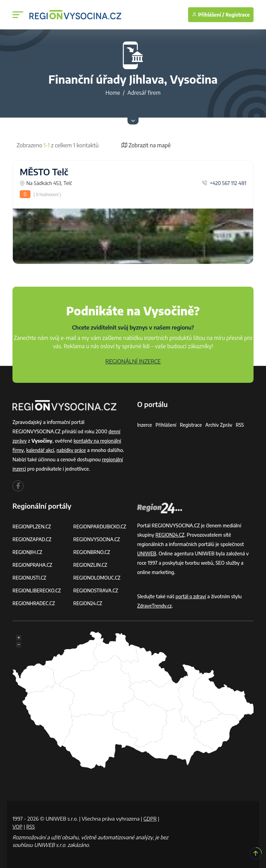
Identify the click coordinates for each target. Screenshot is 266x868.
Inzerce (145, 425)
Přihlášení (167, 425)
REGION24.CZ (88, 603)
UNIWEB (147, 553)
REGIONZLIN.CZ (91, 565)
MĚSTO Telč (44, 172)
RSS (242, 425)
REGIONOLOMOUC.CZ (98, 578)
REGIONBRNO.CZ (92, 552)
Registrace (238, 15)
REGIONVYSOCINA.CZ (97, 539)
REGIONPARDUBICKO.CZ (101, 527)
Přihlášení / (208, 15)
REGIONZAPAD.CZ (33, 539)
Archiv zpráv (221, 425)
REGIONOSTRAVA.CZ (96, 590)
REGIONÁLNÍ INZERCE (133, 361)
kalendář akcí (41, 450)
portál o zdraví (191, 596)
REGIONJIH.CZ (28, 552)
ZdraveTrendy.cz (155, 606)
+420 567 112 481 (224, 183)
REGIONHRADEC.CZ (34, 603)
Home (113, 93)
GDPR (150, 819)
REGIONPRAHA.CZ (33, 565)
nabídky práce (73, 450)
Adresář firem (144, 93)
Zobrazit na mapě (146, 145)
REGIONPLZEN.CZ (32, 527)
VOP (18, 827)
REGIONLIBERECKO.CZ (37, 590)
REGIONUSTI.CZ (30, 578)
